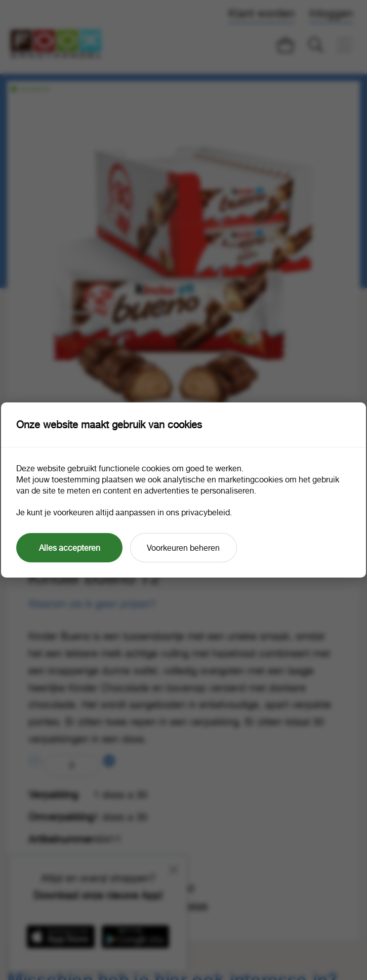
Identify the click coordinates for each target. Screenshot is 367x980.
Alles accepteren (70, 548)
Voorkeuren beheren (183, 548)
